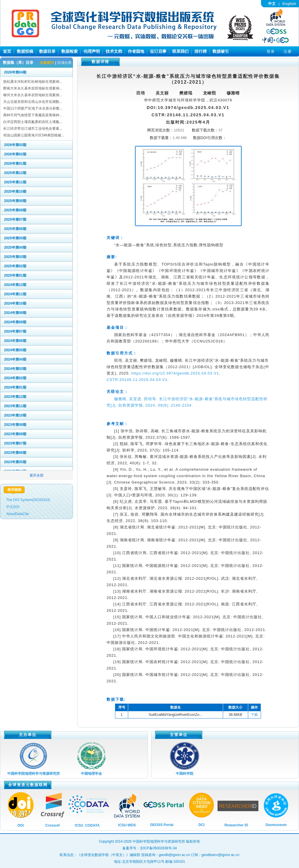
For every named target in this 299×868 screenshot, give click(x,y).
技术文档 (114, 51)
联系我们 (180, 51)
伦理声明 (92, 51)
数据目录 (47, 51)
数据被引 (221, 51)
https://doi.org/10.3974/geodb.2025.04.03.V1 (175, 373)
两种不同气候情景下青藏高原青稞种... (33, 115)
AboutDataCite (18, 514)
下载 (254, 715)
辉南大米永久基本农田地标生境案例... (33, 88)
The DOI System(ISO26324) (28, 500)
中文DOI (13, 507)
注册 (288, 51)
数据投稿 (25, 51)
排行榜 (201, 51)
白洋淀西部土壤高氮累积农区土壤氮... (33, 122)
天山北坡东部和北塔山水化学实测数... (33, 102)
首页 (7, 51)
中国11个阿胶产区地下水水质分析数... (33, 108)
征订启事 (158, 51)
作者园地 (136, 51)
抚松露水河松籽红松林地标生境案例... (33, 82)
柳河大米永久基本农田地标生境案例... (33, 95)
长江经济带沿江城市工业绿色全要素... (33, 129)
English (289, 4)
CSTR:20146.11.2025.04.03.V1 (137, 380)
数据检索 (69, 51)
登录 (271, 51)
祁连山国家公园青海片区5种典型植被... (34, 135)
